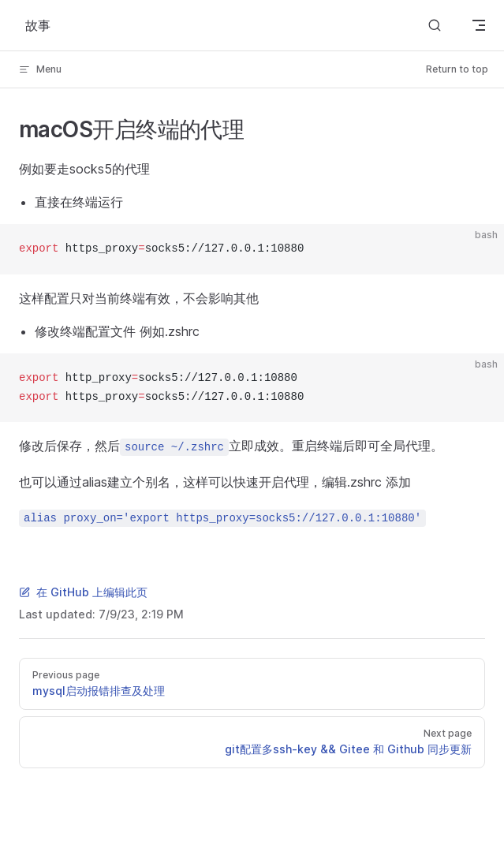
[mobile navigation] (479, 25)
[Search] (435, 26)
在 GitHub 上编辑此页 (83, 592)
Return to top (457, 69)
